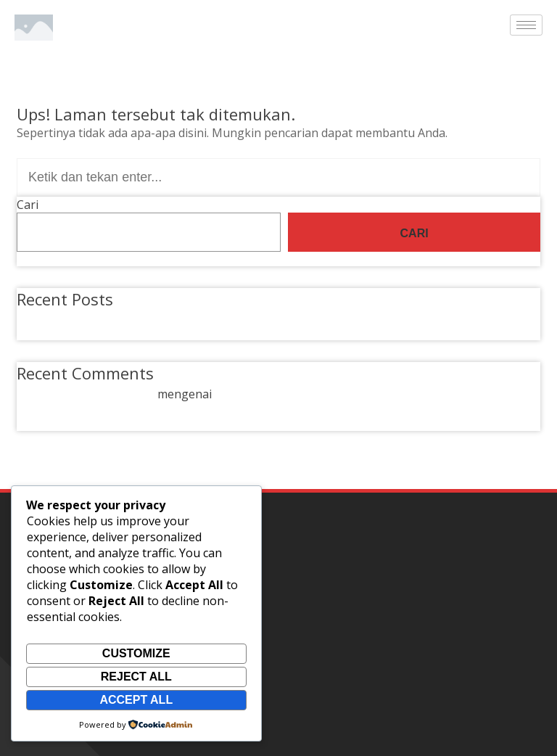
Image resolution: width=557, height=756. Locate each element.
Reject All (136, 677)
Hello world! (67, 318)
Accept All (136, 700)
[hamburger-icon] (526, 25)
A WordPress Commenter (86, 394)
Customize (136, 653)
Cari (28, 205)
